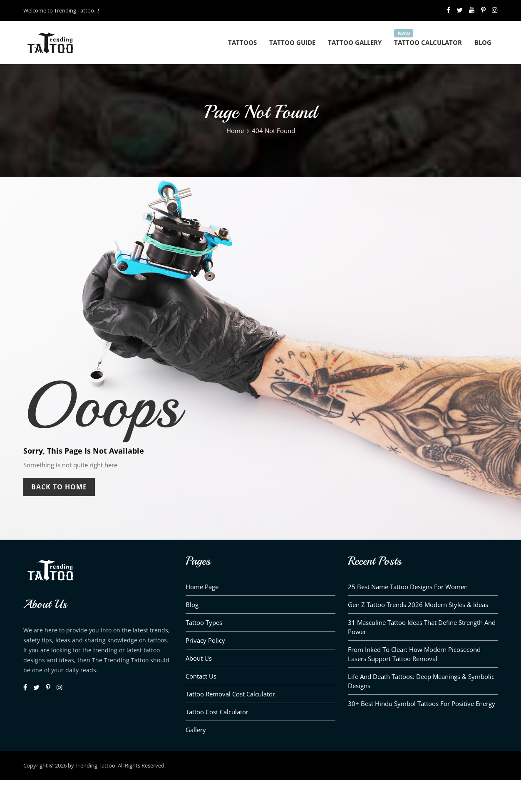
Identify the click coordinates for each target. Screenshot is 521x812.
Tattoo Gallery (355, 42)
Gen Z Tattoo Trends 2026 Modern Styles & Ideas (418, 605)
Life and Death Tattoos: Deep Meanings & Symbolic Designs (421, 681)
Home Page (202, 587)
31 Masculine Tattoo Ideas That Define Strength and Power (422, 627)
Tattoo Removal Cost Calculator (230, 694)
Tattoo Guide (292, 42)
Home (235, 131)
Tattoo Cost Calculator (217, 712)
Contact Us (201, 676)
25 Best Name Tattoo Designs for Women (408, 587)
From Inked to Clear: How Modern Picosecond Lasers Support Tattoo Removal (414, 654)
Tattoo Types (204, 622)
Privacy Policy (205, 640)
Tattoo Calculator (428, 42)
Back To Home (59, 487)
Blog (483, 42)
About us (199, 658)
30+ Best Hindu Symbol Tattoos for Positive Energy (422, 703)
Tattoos (242, 42)
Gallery (196, 730)
